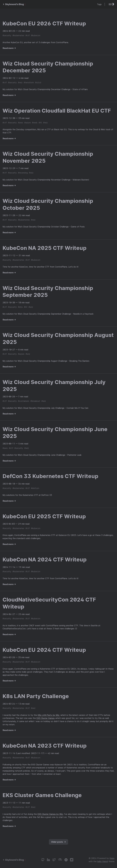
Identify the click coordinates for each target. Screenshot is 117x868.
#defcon (35, 488)
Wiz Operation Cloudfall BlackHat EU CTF (57, 111)
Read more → (9, 48)
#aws (21, 123)
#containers (24, 401)
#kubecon (36, 35)
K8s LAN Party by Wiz (48, 715)
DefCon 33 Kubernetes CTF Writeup (50, 476)
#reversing (23, 173)
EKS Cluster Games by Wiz (50, 814)
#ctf (28, 35)
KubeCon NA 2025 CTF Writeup (44, 248)
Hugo (112, 858)
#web (35, 123)
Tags (99, 4)
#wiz (20, 82)
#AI (40, 123)
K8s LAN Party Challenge (36, 696)
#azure (28, 123)
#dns (20, 307)
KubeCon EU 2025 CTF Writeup (44, 516)
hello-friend (102, 861)
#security (7, 35)
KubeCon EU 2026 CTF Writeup (44, 23)
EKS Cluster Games (46, 718)
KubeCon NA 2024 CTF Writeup (45, 559)
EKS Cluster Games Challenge (42, 795)
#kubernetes (18, 35)
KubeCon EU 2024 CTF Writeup (44, 650)
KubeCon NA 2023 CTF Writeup (45, 746)
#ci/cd (38, 82)
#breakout (35, 401)
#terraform (29, 82)
